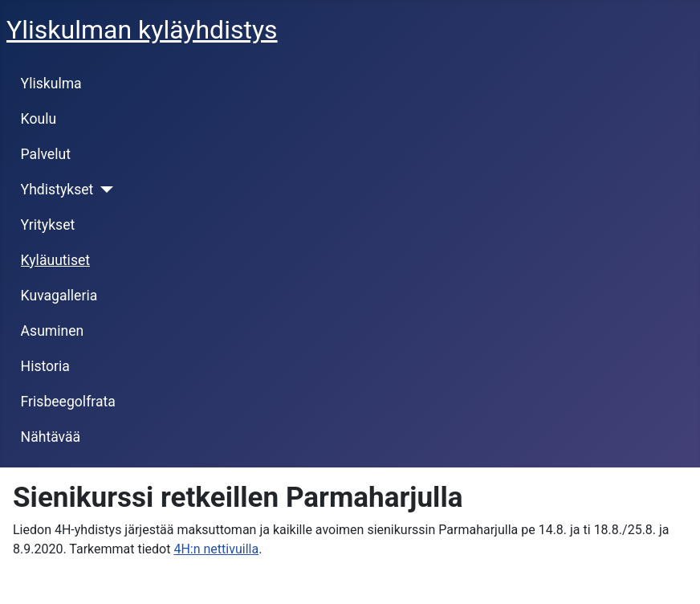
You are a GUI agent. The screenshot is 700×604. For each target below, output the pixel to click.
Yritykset (48, 225)
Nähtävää (51, 437)
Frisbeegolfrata (68, 402)
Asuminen (53, 331)
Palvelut (46, 154)
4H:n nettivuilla (216, 549)
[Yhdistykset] (103, 190)
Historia (45, 366)
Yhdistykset (57, 190)
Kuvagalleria (59, 296)
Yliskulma (51, 84)
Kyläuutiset (55, 260)
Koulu (39, 119)
